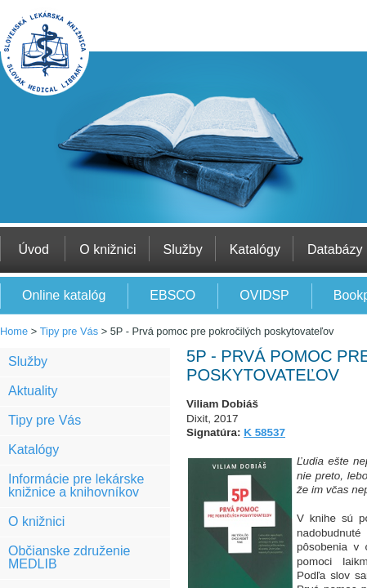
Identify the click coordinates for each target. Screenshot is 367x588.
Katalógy (34, 450)
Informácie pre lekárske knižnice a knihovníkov (76, 486)
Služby (28, 361)
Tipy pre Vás (69, 331)
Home (14, 331)
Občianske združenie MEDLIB (69, 557)
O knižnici (36, 521)
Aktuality (33, 391)
